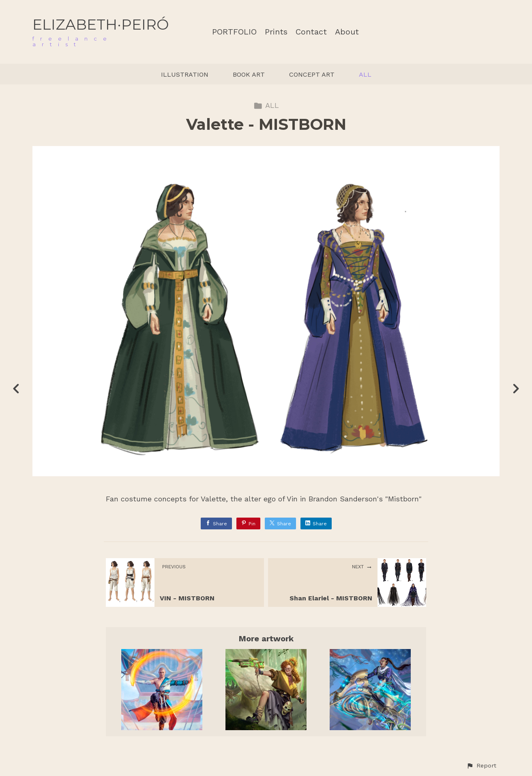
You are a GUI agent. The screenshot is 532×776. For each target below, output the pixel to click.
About (347, 32)
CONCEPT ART (312, 74)
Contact (311, 32)
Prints (276, 32)
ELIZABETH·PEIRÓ (101, 24)
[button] (481, 766)
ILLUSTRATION (185, 74)
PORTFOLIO (234, 32)
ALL (365, 74)
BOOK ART (249, 74)
